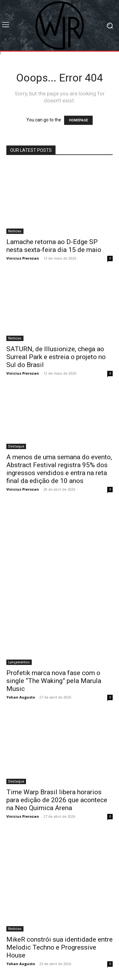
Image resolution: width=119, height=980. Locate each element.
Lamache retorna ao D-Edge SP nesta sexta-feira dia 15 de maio (54, 246)
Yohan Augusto (21, 697)
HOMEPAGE (78, 120)
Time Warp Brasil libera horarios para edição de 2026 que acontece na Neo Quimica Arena (57, 800)
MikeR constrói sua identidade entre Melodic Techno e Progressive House (60, 947)
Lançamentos (19, 662)
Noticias (15, 231)
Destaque (16, 446)
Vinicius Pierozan (23, 258)
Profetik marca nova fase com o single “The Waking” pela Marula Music (54, 681)
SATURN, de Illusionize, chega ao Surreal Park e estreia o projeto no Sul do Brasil (56, 357)
